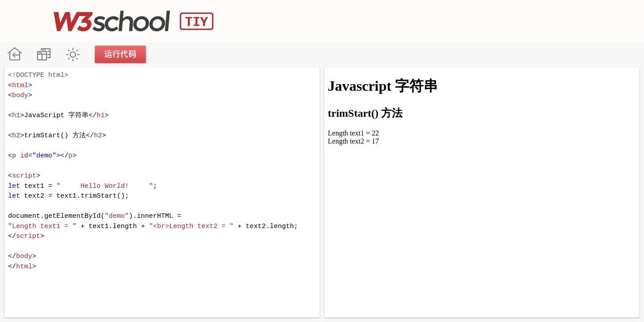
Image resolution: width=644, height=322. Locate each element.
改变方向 (44, 54)
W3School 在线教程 (15, 54)
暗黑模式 (73, 54)
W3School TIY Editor (133, 21)
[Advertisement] (428, 20)
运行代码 (121, 54)
